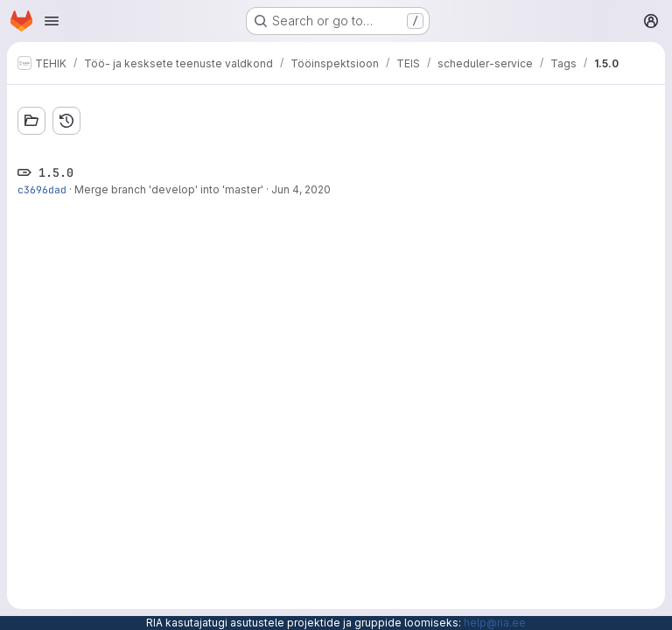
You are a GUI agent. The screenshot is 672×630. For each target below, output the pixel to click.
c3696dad (42, 189)
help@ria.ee (495, 623)
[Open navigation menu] (52, 21)
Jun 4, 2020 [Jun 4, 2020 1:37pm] (301, 189)
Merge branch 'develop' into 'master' (169, 189)
